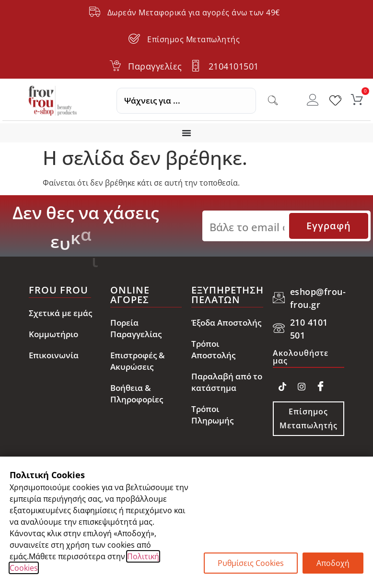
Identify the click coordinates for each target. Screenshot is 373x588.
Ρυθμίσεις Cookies (251, 563)
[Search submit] (273, 101)
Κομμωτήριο (53, 334)
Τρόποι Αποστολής (213, 349)
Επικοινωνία (54, 355)
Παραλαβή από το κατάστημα (227, 382)
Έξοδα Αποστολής (226, 323)
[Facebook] (321, 385)
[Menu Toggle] (186, 133)
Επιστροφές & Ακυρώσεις (138, 361)
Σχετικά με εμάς (60, 313)
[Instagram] (302, 385)
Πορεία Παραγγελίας (136, 328)
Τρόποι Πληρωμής (212, 415)
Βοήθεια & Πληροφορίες (137, 394)
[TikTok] (282, 385)
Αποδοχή (333, 563)
